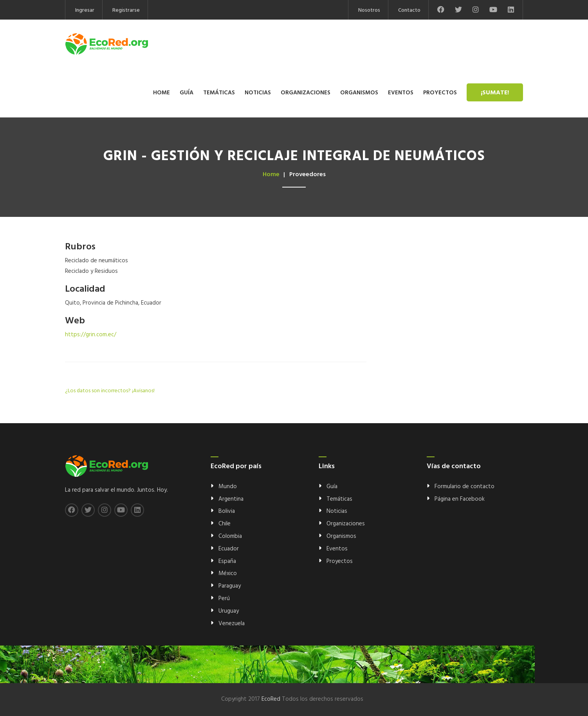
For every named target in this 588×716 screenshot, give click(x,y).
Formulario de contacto (464, 487)
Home (161, 93)
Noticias (258, 93)
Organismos (359, 93)
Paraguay (230, 586)
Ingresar (85, 10)
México (228, 574)
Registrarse (126, 10)
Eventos (401, 93)
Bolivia (227, 511)
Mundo (228, 487)
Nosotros (369, 10)
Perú (224, 599)
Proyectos (440, 93)
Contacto (409, 10)
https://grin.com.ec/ (91, 335)
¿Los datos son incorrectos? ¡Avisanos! (110, 391)
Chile (225, 524)
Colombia (230, 536)
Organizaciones (306, 93)
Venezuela (232, 624)
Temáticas (219, 93)
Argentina (231, 499)
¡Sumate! (495, 93)
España (227, 561)
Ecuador (229, 549)
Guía (187, 93)
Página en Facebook (460, 499)
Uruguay (229, 611)
